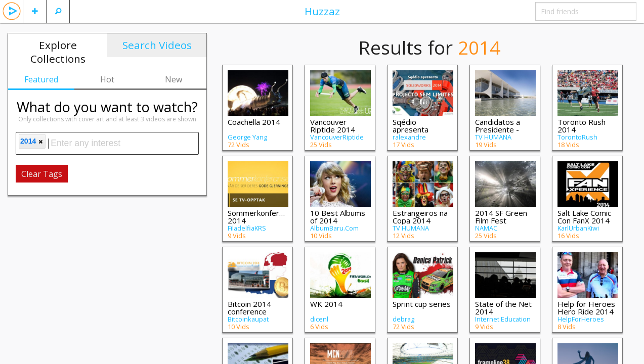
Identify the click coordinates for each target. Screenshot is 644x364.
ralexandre (409, 137)
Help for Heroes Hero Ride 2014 (586, 308)
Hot (107, 79)
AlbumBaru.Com (334, 228)
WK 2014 (326, 304)
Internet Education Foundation (503, 323)
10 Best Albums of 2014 (338, 217)
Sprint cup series (422, 304)
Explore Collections (58, 52)
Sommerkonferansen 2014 (264, 217)
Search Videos (157, 45)
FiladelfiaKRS (247, 228)
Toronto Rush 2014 (582, 126)
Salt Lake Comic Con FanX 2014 (584, 217)
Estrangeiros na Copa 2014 (420, 217)
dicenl (319, 319)
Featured (41, 79)
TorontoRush (577, 137)
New (174, 79)
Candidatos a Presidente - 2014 (498, 129)
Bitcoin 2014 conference (249, 308)
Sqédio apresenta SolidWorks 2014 (422, 129)
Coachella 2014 (254, 122)
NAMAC (486, 228)
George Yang (247, 137)
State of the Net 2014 (503, 308)
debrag (403, 319)
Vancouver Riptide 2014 (333, 126)
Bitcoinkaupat (248, 319)
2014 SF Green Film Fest (501, 217)
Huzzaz (322, 11)
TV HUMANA (493, 137)
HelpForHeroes (581, 319)
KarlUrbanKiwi (578, 228)
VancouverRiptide (337, 137)
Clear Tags (42, 174)
